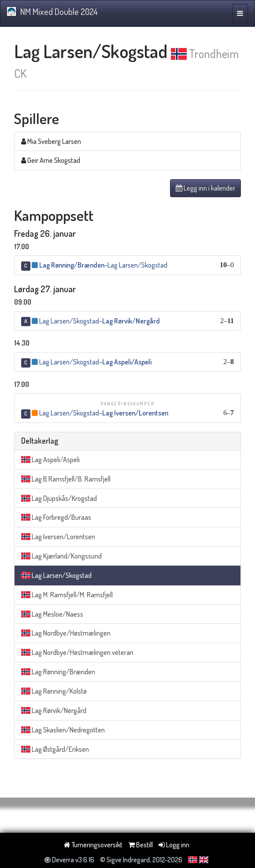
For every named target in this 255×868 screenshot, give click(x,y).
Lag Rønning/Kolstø (54, 691)
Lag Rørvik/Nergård (54, 710)
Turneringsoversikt (93, 845)
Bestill (140, 845)
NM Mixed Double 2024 (52, 11)
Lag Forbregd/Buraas (56, 517)
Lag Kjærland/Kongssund (61, 556)
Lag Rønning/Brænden (58, 672)
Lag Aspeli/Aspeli (50, 460)
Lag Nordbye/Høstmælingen (66, 633)
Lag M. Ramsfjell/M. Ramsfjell (67, 595)
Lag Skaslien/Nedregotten (63, 730)
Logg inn (174, 845)
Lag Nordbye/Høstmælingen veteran (77, 652)
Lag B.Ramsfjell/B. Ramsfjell (66, 479)
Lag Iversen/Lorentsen (58, 537)
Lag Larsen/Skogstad (56, 575)
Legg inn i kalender (205, 188)
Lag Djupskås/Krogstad (59, 498)
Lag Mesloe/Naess (52, 614)
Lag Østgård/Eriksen (55, 749)
